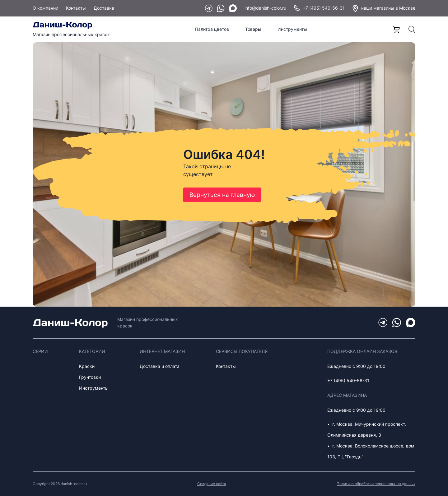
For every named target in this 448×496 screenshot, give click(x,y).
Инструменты (292, 29)
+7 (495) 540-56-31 (319, 8)
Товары (253, 29)
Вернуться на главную (222, 195)
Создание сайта (212, 484)
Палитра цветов (212, 29)
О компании (45, 8)
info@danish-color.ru (265, 8)
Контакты (76, 8)
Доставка (104, 8)
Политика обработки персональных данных (376, 484)
